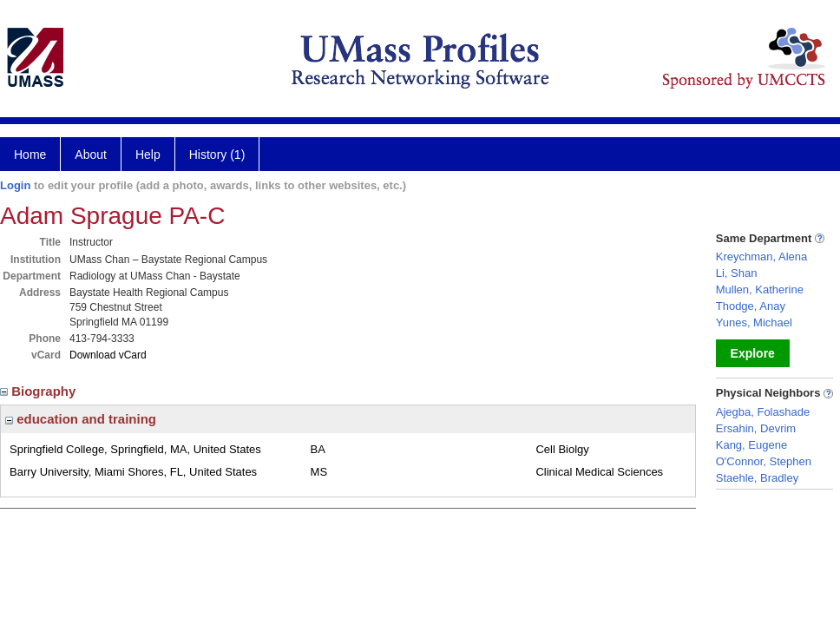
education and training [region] (81, 419)
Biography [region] (40, 391)
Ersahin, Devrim (756, 428)
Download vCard (108, 355)
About (91, 155)
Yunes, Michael (754, 322)
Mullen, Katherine (760, 289)
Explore (753, 353)
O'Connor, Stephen (764, 461)
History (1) (217, 155)
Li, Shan (737, 273)
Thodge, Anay (751, 306)
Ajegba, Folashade (763, 412)
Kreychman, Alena (762, 257)
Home (30, 155)
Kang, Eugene (751, 445)
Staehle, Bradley (757, 478)
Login (15, 185)
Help (148, 155)
